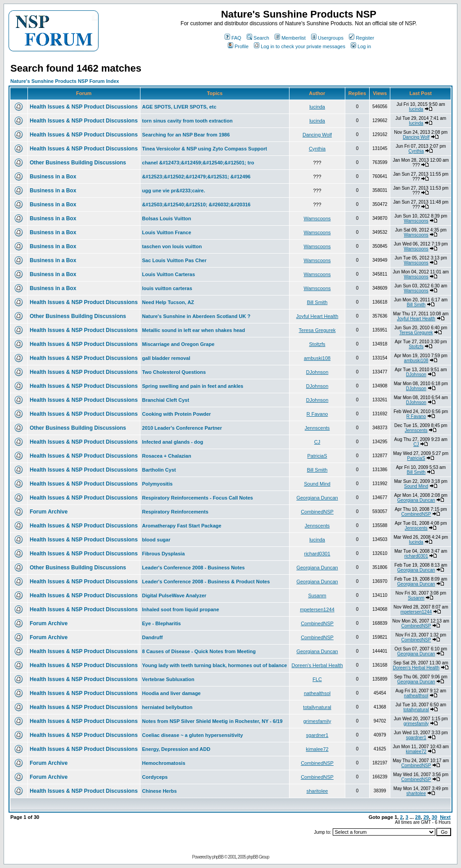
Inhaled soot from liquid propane (181, 609)
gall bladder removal (166, 358)
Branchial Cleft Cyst (166, 400)
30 (434, 817)
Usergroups (327, 38)
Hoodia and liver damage (172, 693)
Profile (238, 46)
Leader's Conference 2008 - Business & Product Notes (206, 582)
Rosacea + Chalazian (167, 456)
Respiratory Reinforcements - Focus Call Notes (198, 498)
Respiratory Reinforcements (175, 512)
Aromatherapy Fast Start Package (182, 526)
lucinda (317, 107)
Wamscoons (317, 218)
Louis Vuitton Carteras (169, 274)
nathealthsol (317, 693)
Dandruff (153, 637)
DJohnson (317, 372)
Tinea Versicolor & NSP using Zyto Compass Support (205, 149)
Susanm (317, 595)
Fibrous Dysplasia (164, 554)
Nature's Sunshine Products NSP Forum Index (65, 81)
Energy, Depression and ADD (176, 749)
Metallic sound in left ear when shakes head (194, 330)
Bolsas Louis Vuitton (167, 218)
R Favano (317, 414)
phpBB (218, 857)
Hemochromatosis (164, 763)
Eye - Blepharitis (162, 623)
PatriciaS (317, 456)
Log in (361, 46)
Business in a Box (53, 177)
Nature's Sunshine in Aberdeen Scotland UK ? (197, 316)
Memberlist (290, 38)
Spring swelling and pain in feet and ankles (193, 386)
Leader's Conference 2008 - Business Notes (194, 568)
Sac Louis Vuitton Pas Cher (174, 260)
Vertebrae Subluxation (168, 679)
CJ (317, 442)
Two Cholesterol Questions (174, 372)
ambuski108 (317, 358)
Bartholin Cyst (159, 470)
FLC (317, 679)
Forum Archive (49, 512)
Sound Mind (317, 484)
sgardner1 (317, 735)
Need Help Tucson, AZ (168, 302)
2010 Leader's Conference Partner (182, 428)
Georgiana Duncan (317, 498)
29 (426, 817)
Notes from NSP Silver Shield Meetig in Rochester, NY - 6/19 (212, 721)
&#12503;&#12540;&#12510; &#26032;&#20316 (197, 205)
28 (418, 817)
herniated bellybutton (167, 707)
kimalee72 (317, 749)
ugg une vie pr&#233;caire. (174, 191)
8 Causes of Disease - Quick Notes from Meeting (199, 651)
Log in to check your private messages (300, 46)
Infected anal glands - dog (173, 442)
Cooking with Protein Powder (177, 414)
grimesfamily (317, 721)
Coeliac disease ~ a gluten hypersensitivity (193, 735)
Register (362, 38)
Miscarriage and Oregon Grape (179, 344)
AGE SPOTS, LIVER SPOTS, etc (179, 107)
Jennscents (317, 428)
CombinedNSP (317, 512)
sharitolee (317, 791)
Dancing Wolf (317, 135)
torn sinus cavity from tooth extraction (188, 121)
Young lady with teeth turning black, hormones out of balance (215, 665)
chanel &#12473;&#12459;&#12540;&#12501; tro (198, 163)
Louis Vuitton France (167, 232)
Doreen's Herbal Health (317, 665)
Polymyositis (158, 484)
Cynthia (317, 149)
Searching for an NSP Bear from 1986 (186, 135)
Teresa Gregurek (317, 330)
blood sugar (156, 540)
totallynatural (317, 707)
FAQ (233, 38)
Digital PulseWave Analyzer (174, 595)
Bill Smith (317, 302)
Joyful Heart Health (317, 316)
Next (445, 817)
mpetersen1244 (317, 609)
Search (258, 38)
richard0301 (317, 554)
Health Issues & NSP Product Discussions (84, 107)
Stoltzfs (317, 344)
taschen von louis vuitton (172, 246)
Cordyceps (155, 777)
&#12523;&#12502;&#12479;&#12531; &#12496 (197, 177)
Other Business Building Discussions (78, 163)
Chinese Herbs (160, 791)
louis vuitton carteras (167, 288)
